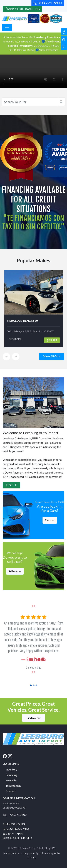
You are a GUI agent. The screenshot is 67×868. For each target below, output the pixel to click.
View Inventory (53, 41)
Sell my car (15, 571)
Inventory (11, 769)
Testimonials (13, 785)
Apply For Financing (22, 9)
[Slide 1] (31, 685)
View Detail (14, 339)
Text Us (11, 485)
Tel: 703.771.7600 (15, 815)
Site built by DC (46, 848)
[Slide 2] (34, 685)
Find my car (33, 718)
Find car (50, 520)
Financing (11, 775)
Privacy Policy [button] (27, 848)
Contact (11, 791)
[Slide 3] (36, 685)
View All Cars (52, 356)
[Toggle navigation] (7, 28)
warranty (11, 780)
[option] (33, 309)
